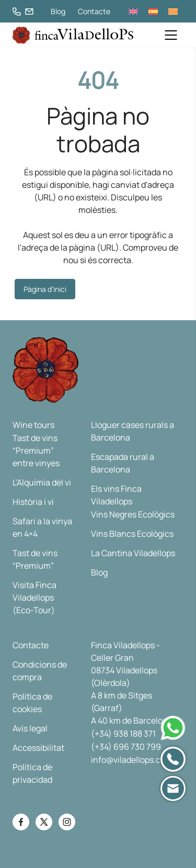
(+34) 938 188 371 (123, 734)
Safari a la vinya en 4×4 (42, 527)
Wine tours (33, 425)
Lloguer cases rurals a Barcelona (132, 431)
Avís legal (30, 728)
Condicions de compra (40, 671)
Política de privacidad (32, 773)
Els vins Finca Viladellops (116, 495)
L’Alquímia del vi (42, 482)
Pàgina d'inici (45, 289)
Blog (58, 11)
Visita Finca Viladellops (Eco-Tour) (34, 598)
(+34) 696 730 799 (126, 747)
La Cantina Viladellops (133, 553)
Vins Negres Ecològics (133, 514)
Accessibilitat (38, 748)
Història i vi (33, 502)
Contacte (94, 11)
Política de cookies (32, 703)
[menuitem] (133, 11)
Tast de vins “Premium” (35, 559)
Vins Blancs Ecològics (132, 534)
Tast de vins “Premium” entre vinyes (36, 450)
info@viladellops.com (132, 760)
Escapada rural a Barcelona (123, 463)
